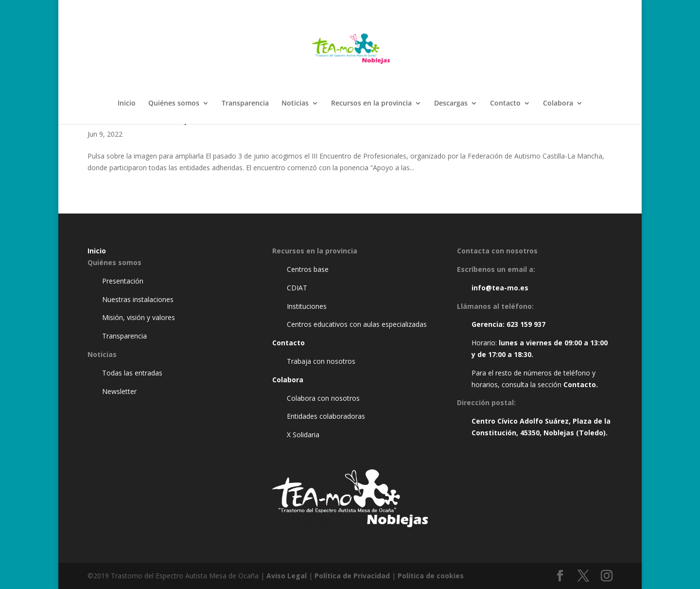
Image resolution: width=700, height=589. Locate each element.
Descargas (451, 104)
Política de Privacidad (352, 576)
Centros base (308, 269)
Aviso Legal (287, 576)
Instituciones (307, 306)
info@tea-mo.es (500, 288)
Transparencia (245, 104)
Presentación (123, 281)
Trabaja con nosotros (321, 361)
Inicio (127, 104)
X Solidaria (303, 435)
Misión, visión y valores (139, 317)
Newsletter (119, 391)
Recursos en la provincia (371, 104)
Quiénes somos (174, 104)
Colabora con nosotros (323, 398)
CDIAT (297, 288)
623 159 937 (526, 324)
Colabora (558, 104)
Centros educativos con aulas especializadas (357, 324)
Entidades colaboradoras (326, 416)
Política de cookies (431, 576)
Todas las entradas (132, 373)
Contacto (505, 104)
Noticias (295, 104)
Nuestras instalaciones (138, 299)
